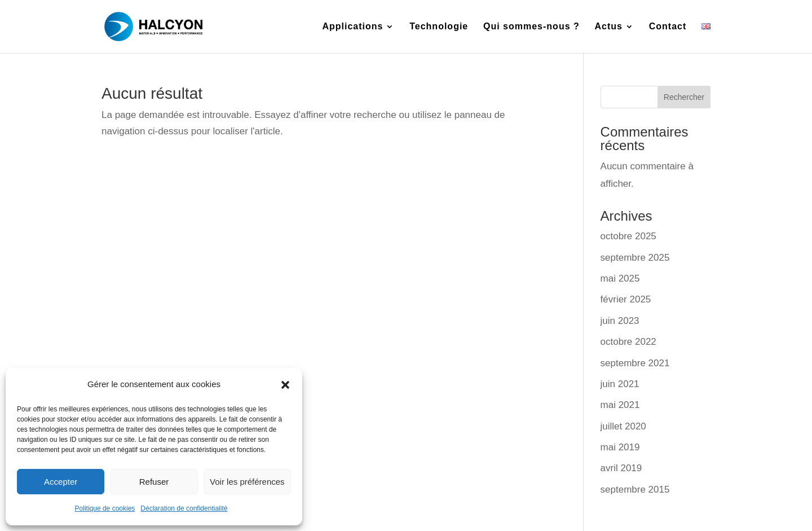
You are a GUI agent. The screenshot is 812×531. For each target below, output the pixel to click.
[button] (285, 385)
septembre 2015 (635, 490)
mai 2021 (620, 405)
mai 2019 (620, 447)
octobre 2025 (628, 236)
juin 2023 (620, 321)
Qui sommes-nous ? (531, 27)
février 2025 (626, 299)
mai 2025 (620, 278)
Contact (668, 27)
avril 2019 (621, 468)
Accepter (61, 482)
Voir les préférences (247, 482)
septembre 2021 (635, 363)
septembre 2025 (635, 258)
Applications (352, 27)
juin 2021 (620, 384)
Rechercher (684, 97)
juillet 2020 (623, 426)
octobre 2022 (628, 342)
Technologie (439, 27)
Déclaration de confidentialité (184, 508)
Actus (609, 27)
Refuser (154, 482)
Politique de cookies (105, 508)
